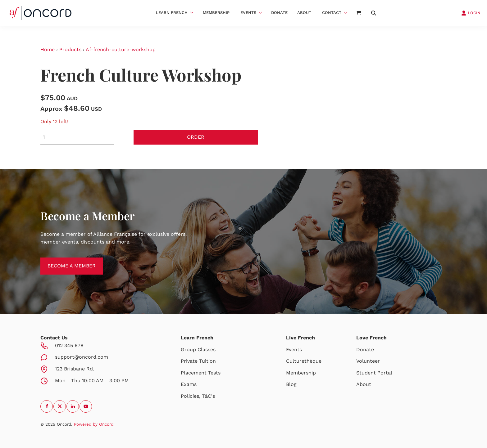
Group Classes (198, 349)
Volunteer (368, 361)
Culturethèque (304, 361)
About (304, 13)
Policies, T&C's (198, 396)
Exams (189, 384)
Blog (291, 384)
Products (70, 49)
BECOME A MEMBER (64, 261)
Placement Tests (201, 373)
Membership (216, 13)
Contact (332, 13)
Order (196, 137)
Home (48, 49)
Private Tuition (198, 361)
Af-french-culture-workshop (121, 49)
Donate (279, 13)
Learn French (172, 13)
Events (248, 13)
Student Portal (374, 373)
